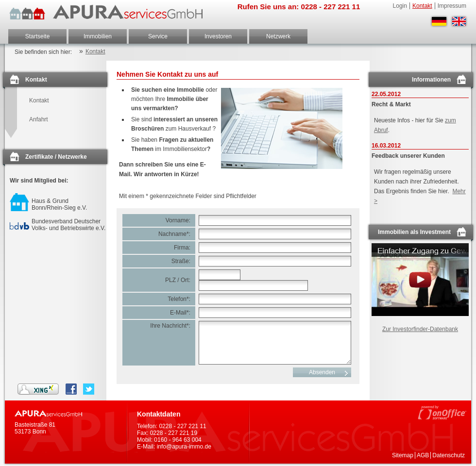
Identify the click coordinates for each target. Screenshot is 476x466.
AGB (423, 455)
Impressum (452, 6)
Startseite (38, 36)
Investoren (218, 36)
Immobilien (98, 36)
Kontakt (422, 6)
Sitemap (403, 455)
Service (158, 36)
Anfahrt (39, 119)
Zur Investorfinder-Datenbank (420, 329)
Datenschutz (449, 455)
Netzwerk (278, 36)
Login (400, 6)
